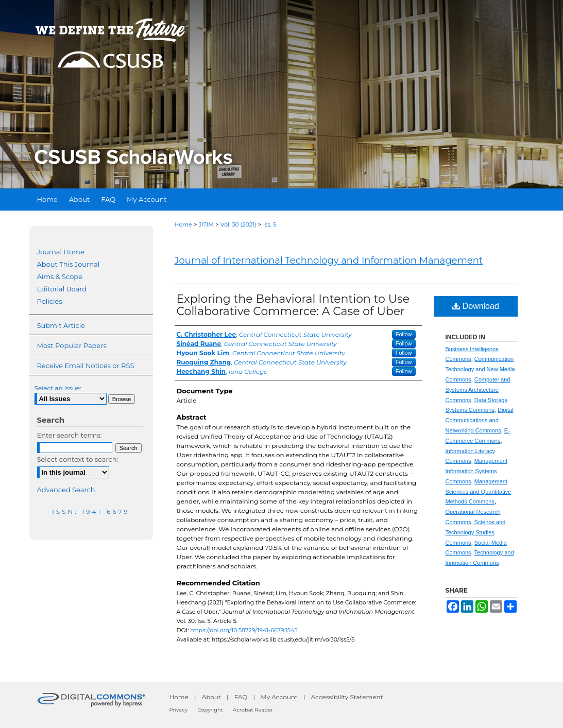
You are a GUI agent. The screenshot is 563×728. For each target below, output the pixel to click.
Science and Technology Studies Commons (476, 532)
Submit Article (61, 325)
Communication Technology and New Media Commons (480, 369)
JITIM (206, 224)
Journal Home (61, 252)
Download (476, 306)
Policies (50, 301)
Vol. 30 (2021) (238, 224)
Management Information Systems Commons (476, 471)
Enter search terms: (70, 435)
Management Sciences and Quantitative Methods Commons (479, 492)
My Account (279, 697)
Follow (404, 334)
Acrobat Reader (253, 710)
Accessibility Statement (347, 697)
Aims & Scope (60, 276)
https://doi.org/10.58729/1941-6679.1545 (244, 630)
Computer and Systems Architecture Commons (478, 390)
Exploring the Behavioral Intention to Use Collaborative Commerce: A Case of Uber (293, 305)
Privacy (179, 710)
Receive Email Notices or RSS (86, 366)
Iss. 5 (270, 224)
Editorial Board (62, 289)
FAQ (241, 697)
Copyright (210, 710)
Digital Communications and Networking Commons (480, 420)
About (211, 697)
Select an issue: (58, 388)
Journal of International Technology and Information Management (329, 261)
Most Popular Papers (72, 345)
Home (183, 224)
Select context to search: (78, 459)
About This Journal (69, 264)
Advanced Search (66, 490)
